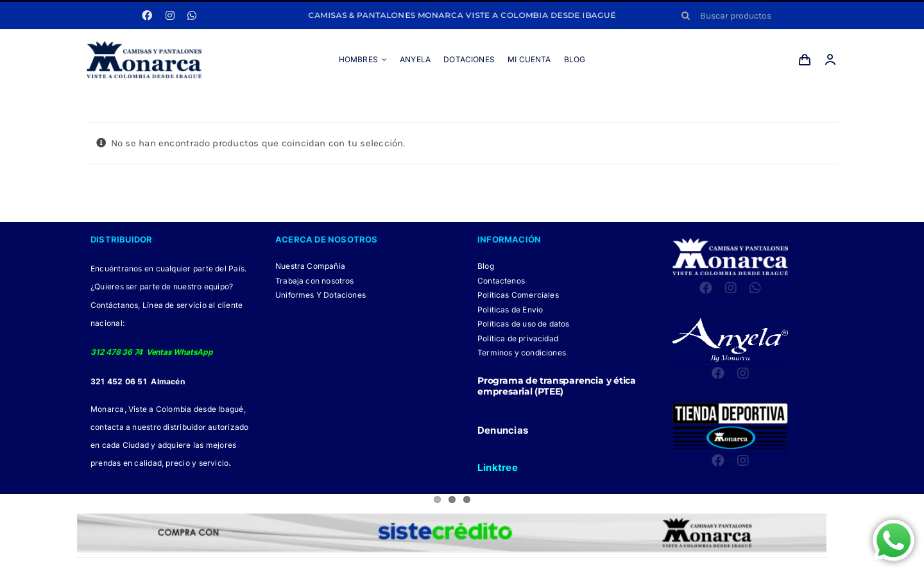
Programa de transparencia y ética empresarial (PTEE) (557, 386)
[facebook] (147, 15)
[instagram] (170, 15)
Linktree (498, 467)
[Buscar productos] (755, 15)
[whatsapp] (192, 15)
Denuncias (503, 430)
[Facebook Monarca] (431, 564)
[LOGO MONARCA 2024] (144, 46)
